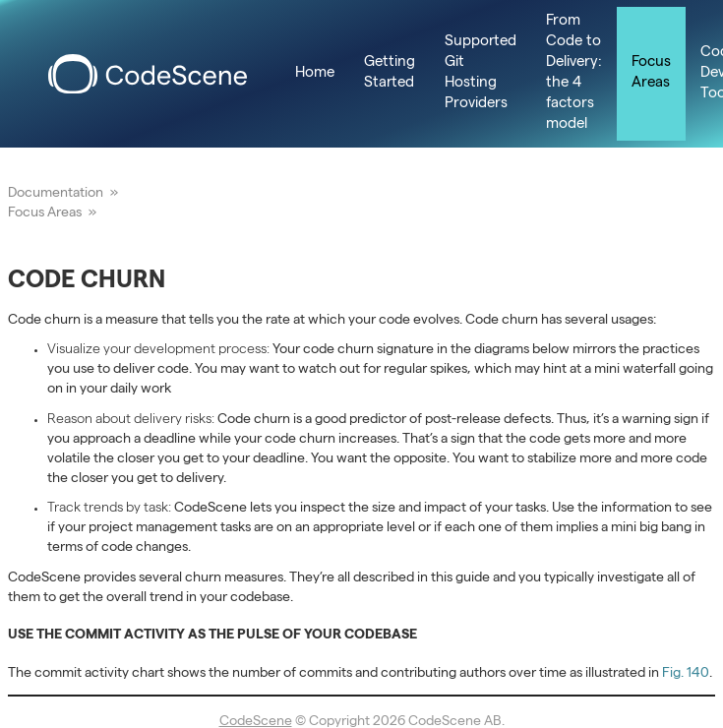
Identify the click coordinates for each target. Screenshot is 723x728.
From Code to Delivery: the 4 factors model (574, 73)
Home (315, 74)
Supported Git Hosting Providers (481, 73)
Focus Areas (651, 73)
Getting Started (390, 73)
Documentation (56, 194)
